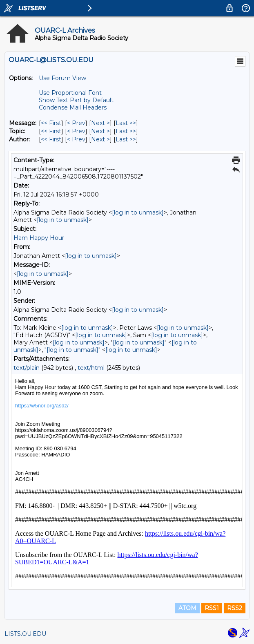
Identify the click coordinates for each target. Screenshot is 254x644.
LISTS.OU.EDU (25, 634)
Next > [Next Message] (100, 123)
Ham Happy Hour (39, 238)
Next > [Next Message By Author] (100, 139)
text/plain (27, 368)
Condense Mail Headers (73, 107)
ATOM (187, 608)
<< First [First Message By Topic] (51, 131)
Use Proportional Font (70, 93)
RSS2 (235, 608)
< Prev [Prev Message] (76, 123)
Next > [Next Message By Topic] (100, 131)
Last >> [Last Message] (126, 123)
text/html (91, 368)
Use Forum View (62, 78)
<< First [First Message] (51, 123)
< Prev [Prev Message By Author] (76, 139)
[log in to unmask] (138, 212)
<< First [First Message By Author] (51, 139)
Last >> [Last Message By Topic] (126, 131)
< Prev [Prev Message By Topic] (76, 131)
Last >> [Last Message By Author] (126, 139)
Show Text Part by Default (76, 100)
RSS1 (212, 608)
